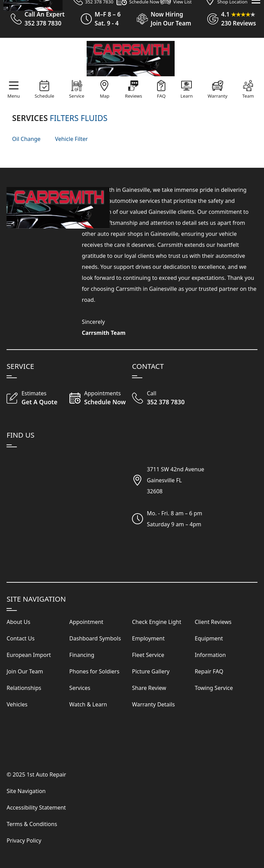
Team (248, 96)
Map (105, 96)
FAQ (161, 96)
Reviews (134, 96)
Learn (187, 96)
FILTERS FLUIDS (79, 118)
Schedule (45, 96)
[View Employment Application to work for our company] (161, 19)
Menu (14, 96)
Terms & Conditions (32, 824)
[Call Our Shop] (163, 398)
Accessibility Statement (36, 807)
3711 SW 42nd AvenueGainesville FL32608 (175, 480)
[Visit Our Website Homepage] (131, 59)
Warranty (218, 96)
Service (77, 96)
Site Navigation (26, 791)
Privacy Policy (24, 840)
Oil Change (26, 139)
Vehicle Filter (71, 139)
